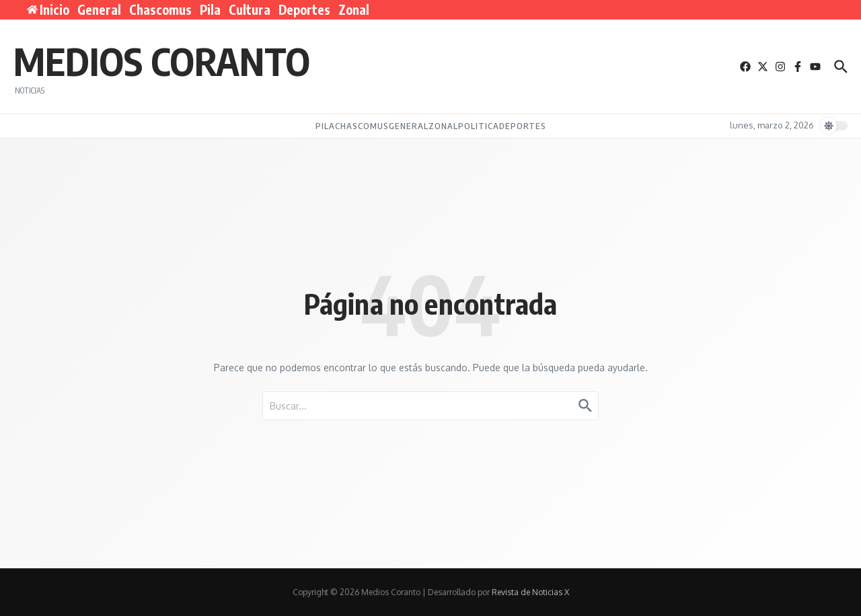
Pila (210, 9)
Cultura (250, 9)
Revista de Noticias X (530, 592)
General (99, 9)
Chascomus (160, 9)
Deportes (304, 9)
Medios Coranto (162, 61)
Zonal (354, 9)
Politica (479, 126)
